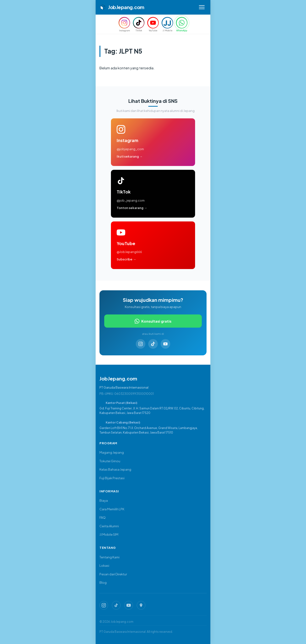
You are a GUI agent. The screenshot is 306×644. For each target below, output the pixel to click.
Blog (103, 583)
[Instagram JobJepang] (104, 605)
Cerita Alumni (109, 526)
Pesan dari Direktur (113, 574)
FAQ (103, 517)
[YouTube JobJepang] (129, 605)
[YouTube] (165, 345)
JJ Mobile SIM (109, 534)
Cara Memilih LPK (112, 509)
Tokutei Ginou (110, 461)
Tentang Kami (109, 557)
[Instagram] (141, 345)
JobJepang (122, 7)
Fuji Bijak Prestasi (112, 478)
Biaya (104, 501)
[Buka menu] (202, 7)
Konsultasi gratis (153, 322)
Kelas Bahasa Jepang (115, 469)
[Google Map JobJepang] (141, 605)
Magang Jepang (112, 452)
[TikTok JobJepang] (116, 605)
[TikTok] (153, 345)
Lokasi (104, 566)
